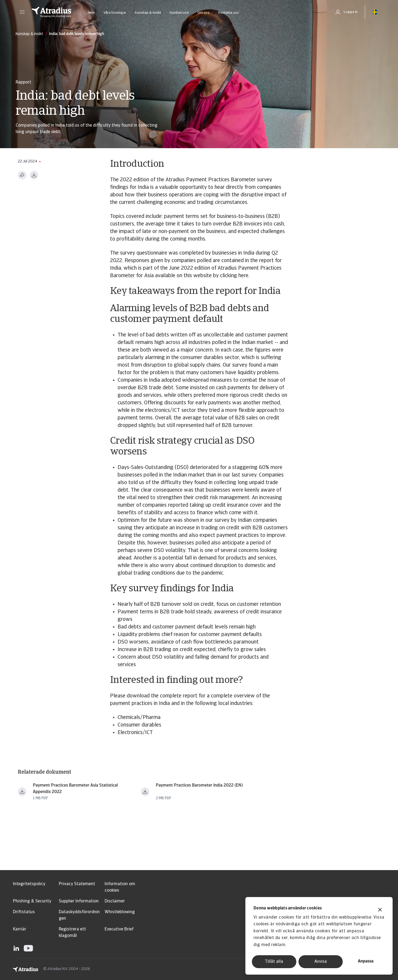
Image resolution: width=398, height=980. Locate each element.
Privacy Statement (77, 884)
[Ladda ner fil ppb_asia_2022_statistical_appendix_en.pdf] (22, 792)
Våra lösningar (115, 13)
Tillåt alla (274, 962)
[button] (22, 12)
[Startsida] (52, 12)
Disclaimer (115, 901)
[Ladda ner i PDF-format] (34, 175)
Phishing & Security (32, 901)
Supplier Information (79, 901)
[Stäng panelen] (380, 910)
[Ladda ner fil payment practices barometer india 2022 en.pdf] (145, 792)
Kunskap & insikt (148, 13)
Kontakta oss (229, 13)
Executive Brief (119, 929)
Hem (91, 13)
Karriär (20, 929)
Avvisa (321, 962)
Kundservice (179, 13)
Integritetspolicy (29, 884)
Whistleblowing (120, 912)
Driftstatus (24, 912)
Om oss (203, 13)
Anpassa (366, 961)
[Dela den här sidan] (22, 175)
